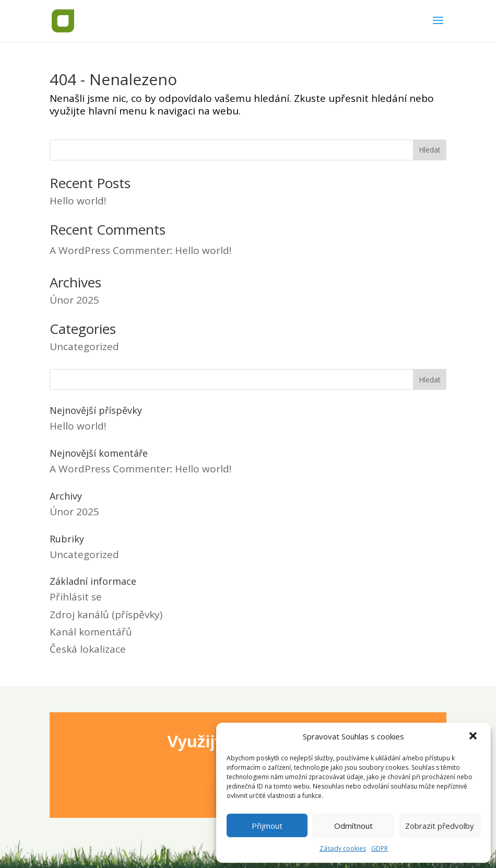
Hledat (430, 150)
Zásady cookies (343, 848)
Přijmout (267, 826)
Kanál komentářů (91, 632)
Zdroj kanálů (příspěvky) (106, 615)
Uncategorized (84, 346)
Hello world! (78, 201)
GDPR (380, 848)
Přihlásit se (76, 597)
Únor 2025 (74, 300)
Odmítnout (353, 826)
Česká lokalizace (88, 649)
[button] (474, 737)
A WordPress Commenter (110, 250)
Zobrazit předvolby (440, 826)
